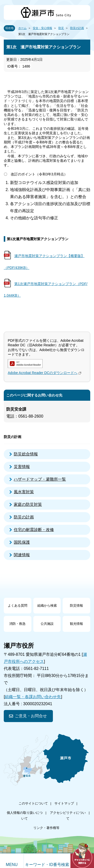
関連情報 (22, 555)
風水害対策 (24, 492)
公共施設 (47, 624)
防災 (61, 28)
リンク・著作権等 (46, 828)
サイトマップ (64, 803)
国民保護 (22, 542)
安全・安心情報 (42, 28)
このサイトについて (33, 803)
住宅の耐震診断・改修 (34, 530)
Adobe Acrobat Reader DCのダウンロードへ (45, 373)
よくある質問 (18, 606)
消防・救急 (17, 624)
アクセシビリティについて (68, 815)
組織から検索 (47, 606)
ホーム (22, 28)
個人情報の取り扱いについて (25, 815)
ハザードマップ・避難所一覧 (40, 479)
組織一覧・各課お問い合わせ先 (33, 697)
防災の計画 (77, 28)
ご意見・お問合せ (31, 716)
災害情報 (22, 467)
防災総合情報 (26, 454)
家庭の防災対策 (28, 504)
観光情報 (76, 624)
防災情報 (76, 606)
